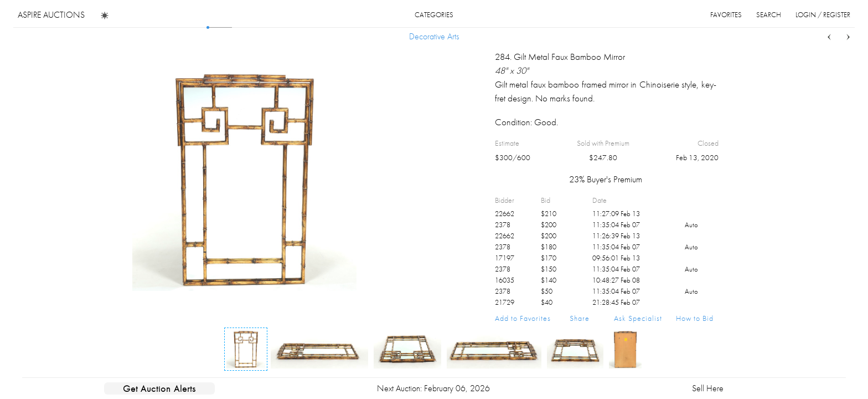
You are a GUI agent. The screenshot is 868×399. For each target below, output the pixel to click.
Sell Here (708, 388)
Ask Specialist (638, 318)
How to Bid (695, 318)
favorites (726, 15)
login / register (823, 15)
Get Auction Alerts (159, 388)
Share (580, 318)
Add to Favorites (523, 318)
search (769, 15)
